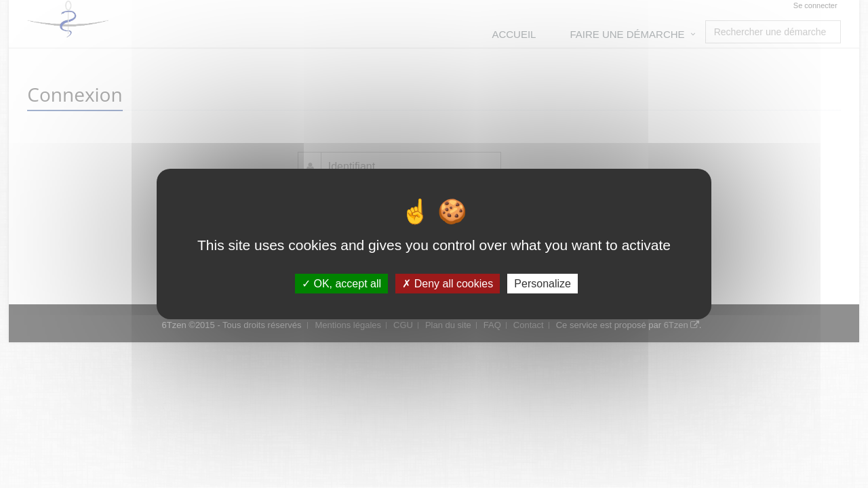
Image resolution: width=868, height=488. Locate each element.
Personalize (542, 284)
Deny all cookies (448, 284)
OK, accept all (341, 284)
